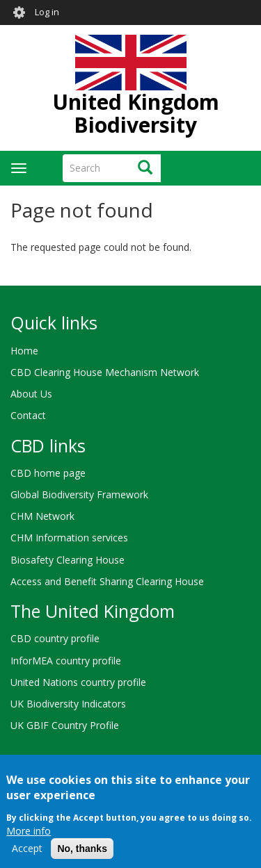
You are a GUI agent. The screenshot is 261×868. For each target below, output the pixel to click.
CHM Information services (69, 538)
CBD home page (48, 473)
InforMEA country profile (66, 661)
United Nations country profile (78, 682)
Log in (47, 12)
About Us (31, 394)
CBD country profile (55, 638)
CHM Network (42, 516)
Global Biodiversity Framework (79, 494)
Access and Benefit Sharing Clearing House (107, 581)
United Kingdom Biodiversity (136, 113)
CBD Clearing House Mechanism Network (105, 372)
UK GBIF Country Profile (65, 725)
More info (29, 838)
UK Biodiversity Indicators (68, 704)
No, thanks (82, 856)
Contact (28, 415)
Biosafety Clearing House (68, 560)
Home (24, 351)
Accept (27, 856)
